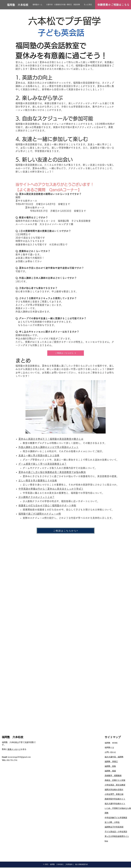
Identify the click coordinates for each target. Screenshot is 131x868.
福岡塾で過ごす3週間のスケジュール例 (40, 514)
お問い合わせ (110, 752)
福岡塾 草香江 (111, 762)
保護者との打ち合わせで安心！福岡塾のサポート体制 (47, 505)
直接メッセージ (14, 749)
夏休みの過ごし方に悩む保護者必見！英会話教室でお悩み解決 (52, 472)
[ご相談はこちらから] (66, 353)
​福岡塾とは (109, 748)
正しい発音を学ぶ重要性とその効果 (38, 481)
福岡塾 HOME (111, 743)
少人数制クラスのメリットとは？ (36, 497)
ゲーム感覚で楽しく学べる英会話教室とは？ (42, 464)
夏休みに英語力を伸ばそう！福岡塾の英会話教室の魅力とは (51, 439)
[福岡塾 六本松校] (18, 5)
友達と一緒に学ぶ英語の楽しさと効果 (39, 455)
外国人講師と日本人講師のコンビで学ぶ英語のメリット (48, 447)
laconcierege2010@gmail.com (19, 757)
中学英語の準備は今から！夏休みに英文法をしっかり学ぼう (51, 489)
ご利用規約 (69, 864)
